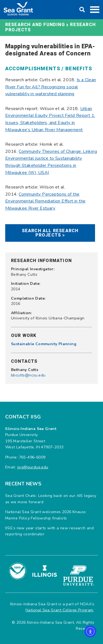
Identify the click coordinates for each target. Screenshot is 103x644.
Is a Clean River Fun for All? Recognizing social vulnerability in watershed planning (51, 87)
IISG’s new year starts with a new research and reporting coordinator (49, 531)
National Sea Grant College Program (59, 610)
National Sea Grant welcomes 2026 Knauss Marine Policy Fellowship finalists (46, 515)
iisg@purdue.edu (33, 467)
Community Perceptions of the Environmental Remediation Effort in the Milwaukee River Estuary (45, 201)
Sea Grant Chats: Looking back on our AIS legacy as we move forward (51, 499)
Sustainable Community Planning (44, 344)
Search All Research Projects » (50, 233)
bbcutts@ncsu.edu (28, 375)
